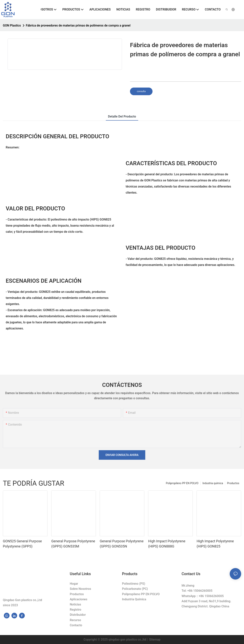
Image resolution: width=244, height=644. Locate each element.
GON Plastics (12, 25)
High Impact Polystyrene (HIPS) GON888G (167, 544)
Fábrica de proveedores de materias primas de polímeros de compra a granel (78, 25)
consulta (141, 91)
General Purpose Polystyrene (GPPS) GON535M (73, 544)
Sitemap (154, 640)
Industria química (213, 483)
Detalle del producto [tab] (122, 116)
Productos (233, 483)
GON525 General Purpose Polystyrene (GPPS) (22, 544)
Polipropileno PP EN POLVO (182, 483)
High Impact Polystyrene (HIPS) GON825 (215, 544)
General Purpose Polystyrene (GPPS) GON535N (122, 544)
